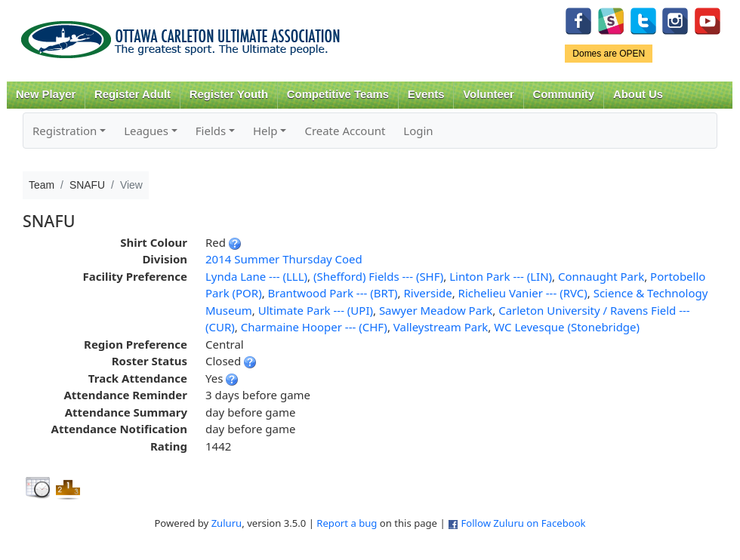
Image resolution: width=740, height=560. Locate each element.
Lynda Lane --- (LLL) (256, 276)
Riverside (428, 293)
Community (564, 94)
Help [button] (265, 131)
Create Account (345, 131)
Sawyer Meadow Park (436, 310)
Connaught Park (601, 276)
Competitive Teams (338, 94)
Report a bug (347, 523)
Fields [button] (211, 131)
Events (426, 94)
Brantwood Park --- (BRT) (333, 293)
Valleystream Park (441, 327)
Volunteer (488, 94)
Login (418, 131)
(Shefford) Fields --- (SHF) (378, 276)
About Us (638, 94)
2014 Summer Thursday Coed (284, 259)
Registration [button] (65, 131)
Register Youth (229, 94)
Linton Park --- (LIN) (501, 276)
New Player (46, 94)
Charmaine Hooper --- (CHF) (314, 327)
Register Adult (133, 94)
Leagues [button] (146, 131)
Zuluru (227, 523)
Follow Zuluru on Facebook (523, 523)
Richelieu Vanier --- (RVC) (523, 293)
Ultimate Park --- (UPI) (316, 310)
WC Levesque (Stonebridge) (567, 327)
